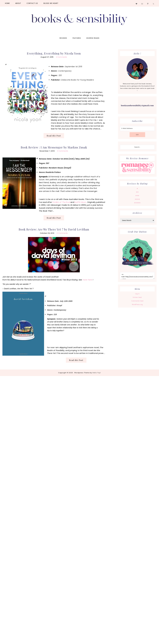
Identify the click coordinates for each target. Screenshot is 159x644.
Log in (137, 294)
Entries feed (137, 297)
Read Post (54, 136)
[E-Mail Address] (137, 128)
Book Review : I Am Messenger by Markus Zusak (54, 147)
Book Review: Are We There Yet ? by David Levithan (54, 229)
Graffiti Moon (80, 202)
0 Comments (62, 233)
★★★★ (137, 199)
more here (87, 280)
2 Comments (62, 57)
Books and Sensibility (79, 21)
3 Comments (63, 151)
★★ (137, 192)
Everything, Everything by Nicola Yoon (54, 53)
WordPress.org (137, 304)
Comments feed (137, 301)
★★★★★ (137, 203)
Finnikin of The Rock (61, 202)
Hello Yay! (97, 373)
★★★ (137, 196)
